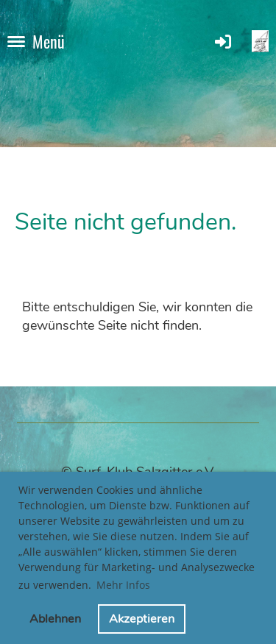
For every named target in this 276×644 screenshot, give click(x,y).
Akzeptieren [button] (142, 619)
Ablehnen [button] (55, 619)
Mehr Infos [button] (123, 585)
